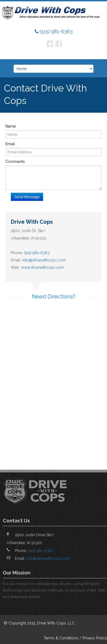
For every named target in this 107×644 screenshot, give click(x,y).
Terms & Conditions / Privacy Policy (75, 638)
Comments (15, 162)
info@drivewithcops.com (44, 260)
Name (11, 126)
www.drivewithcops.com (43, 267)
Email (10, 144)
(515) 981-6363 (56, 31)
